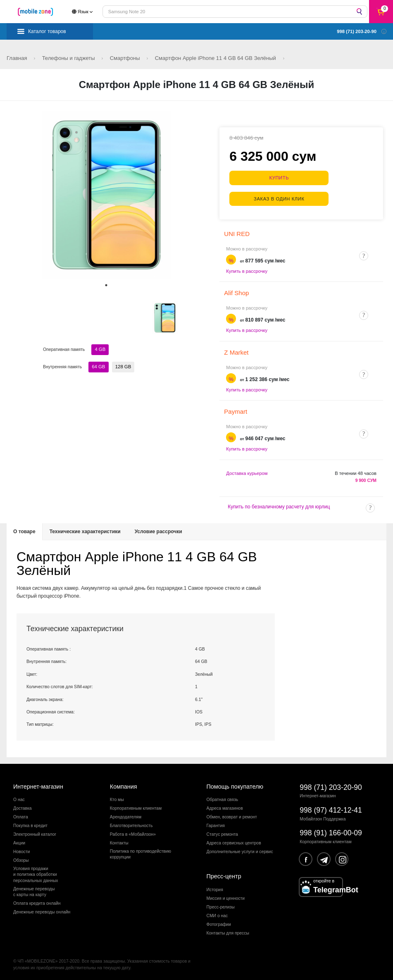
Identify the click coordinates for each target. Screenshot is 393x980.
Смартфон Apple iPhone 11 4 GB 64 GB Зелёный (216, 58)
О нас (19, 799)
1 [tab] (106, 285)
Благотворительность (131, 825)
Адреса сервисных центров (234, 842)
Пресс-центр (224, 875)
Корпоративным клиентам (136, 807)
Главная (18, 58)
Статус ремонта (222, 833)
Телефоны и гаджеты (69, 58)
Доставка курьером (247, 472)
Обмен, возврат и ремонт (232, 816)
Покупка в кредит (30, 825)
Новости (21, 851)
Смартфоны (126, 58)
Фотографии (219, 923)
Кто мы (117, 799)
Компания (124, 785)
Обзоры (21, 860)
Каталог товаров (47, 31)
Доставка (23, 807)
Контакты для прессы (228, 932)
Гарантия (216, 825)
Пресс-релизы (221, 906)
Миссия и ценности (226, 897)
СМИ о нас (217, 914)
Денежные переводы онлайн (42, 911)
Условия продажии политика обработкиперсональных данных (36, 874)
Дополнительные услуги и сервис (240, 851)
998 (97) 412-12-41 (331, 809)
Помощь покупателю (235, 785)
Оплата (21, 816)
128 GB (123, 367)
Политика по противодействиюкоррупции (141, 853)
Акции (19, 842)
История (215, 888)
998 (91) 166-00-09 (331, 832)
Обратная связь (223, 799)
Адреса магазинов (225, 807)
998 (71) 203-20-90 (331, 786)
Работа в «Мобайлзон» (133, 833)
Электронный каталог (35, 833)
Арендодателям (126, 816)
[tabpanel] (106, 195)
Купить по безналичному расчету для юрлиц (279, 505)
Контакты (119, 842)
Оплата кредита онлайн (37, 903)
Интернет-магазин (38, 785)
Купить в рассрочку (247, 270)
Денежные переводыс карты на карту (34, 891)
